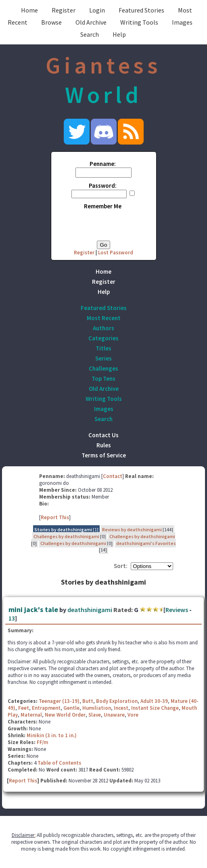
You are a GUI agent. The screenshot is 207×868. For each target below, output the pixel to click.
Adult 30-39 (154, 701)
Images (182, 22)
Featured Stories (141, 10)
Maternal (31, 715)
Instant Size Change (155, 708)
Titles (103, 348)
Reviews (177, 610)
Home (29, 10)
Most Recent (104, 318)
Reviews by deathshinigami (132, 529)
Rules (104, 445)
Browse (51, 22)
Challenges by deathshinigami (66, 536)
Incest (121, 708)
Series (103, 358)
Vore (133, 715)
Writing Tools (139, 22)
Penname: (103, 164)
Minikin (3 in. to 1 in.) (52, 735)
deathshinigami (90, 610)
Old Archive (91, 22)
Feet (24, 708)
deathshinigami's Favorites (146, 543)
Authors (103, 328)
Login (97, 10)
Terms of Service (104, 455)
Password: (103, 186)
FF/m (42, 742)
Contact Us (103, 435)
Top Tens (103, 378)
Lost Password (116, 253)
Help (119, 34)
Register (64, 10)
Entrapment (46, 708)
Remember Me (103, 206)
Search (90, 34)
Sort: (121, 566)
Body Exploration (117, 701)
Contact (113, 476)
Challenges (103, 368)
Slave (95, 715)
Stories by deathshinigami (63, 529)
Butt (88, 701)
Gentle (71, 708)
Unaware (114, 715)
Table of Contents (59, 763)
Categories (103, 338)
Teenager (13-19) (59, 701)
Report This (55, 517)
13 (12, 618)
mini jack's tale (33, 609)
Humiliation (97, 708)
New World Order (65, 715)
